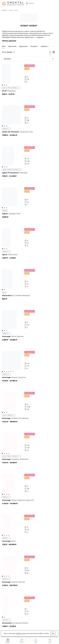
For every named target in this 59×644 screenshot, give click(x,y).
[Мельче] (54, 52)
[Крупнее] (50, 52)
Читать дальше (9, 41)
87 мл (15, 88)
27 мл (9, 88)
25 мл (5, 170)
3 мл (4, 292)
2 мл (4, 415)
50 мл (10, 170)
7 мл (4, 88)
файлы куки (21, 633)
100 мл (5, 129)
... (19, 88)
